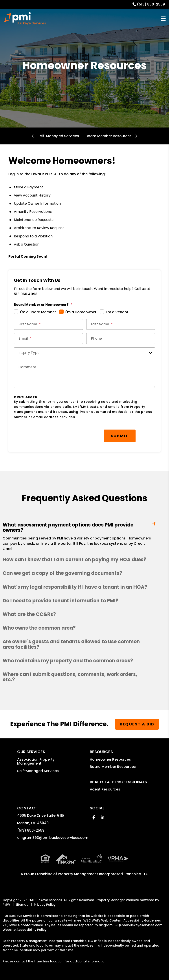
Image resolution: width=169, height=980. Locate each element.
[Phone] (121, 339)
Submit (120, 436)
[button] (84, 560)
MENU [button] (163, 19)
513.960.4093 (26, 294)
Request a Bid (137, 724)
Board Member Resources (109, 136)
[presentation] (47, 434)
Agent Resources (105, 789)
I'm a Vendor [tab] (117, 312)
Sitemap (22, 905)
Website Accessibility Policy (25, 930)
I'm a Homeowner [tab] (81, 312)
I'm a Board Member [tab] (38, 312)
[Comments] (84, 375)
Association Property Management (36, 761)
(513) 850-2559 (151, 4)
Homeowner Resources (110, 759)
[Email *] (48, 339)
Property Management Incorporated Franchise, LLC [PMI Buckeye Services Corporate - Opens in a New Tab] (103, 874)
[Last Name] (121, 324)
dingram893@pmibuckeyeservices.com (53, 838)
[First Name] (48, 324)
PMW (6, 905)
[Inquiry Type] (84, 353)
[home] (25, 19)
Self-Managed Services (58, 136)
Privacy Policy (45, 905)
